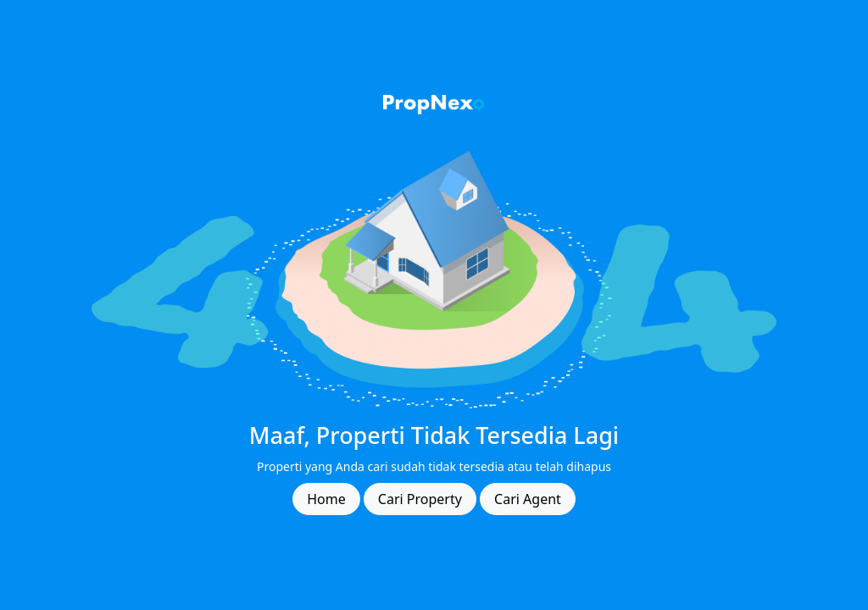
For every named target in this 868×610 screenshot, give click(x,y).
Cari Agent (528, 499)
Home (326, 499)
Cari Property (420, 499)
